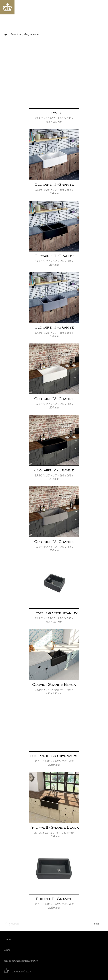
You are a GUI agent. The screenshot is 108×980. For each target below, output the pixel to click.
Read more (54, 92)
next (96, 924)
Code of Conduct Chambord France (21, 961)
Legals (7, 950)
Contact (7, 939)
